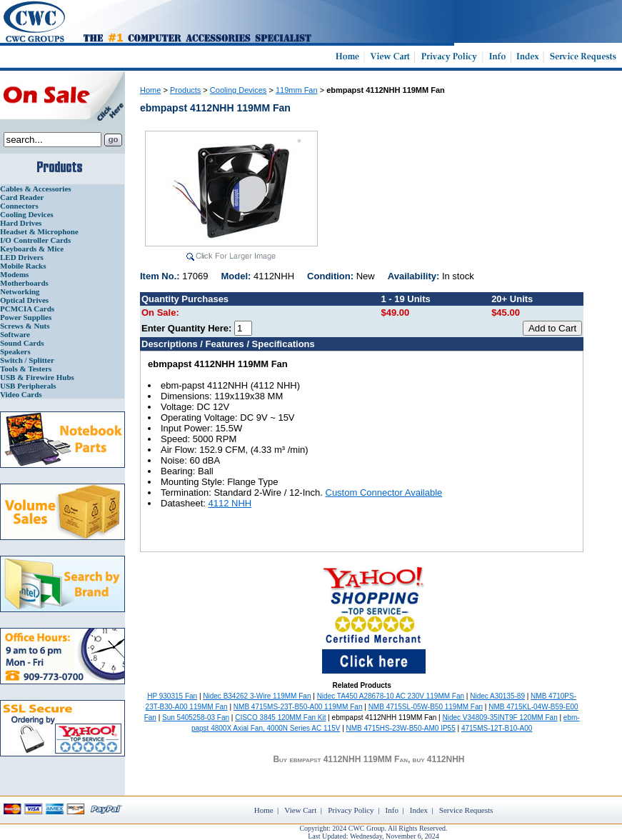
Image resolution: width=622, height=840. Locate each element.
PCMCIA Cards (27, 309)
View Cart (300, 810)
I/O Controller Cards (35, 240)
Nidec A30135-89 (497, 696)
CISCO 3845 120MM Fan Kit (280, 717)
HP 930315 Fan (172, 696)
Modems (14, 274)
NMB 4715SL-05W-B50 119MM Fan (426, 707)
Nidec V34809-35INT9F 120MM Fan (500, 717)
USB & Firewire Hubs (37, 377)
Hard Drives (21, 223)
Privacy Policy (351, 810)
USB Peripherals (28, 386)
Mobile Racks (23, 266)
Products (185, 90)
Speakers (15, 351)
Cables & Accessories (36, 189)
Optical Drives (24, 300)
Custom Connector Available (384, 492)
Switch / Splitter (27, 360)
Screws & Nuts (25, 326)
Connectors (19, 206)
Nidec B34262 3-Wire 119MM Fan (257, 696)
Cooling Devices (27, 214)
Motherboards (24, 283)
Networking (20, 291)
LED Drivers (22, 257)
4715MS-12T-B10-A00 (497, 728)
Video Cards (21, 394)
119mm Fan (297, 90)
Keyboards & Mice (32, 249)
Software (15, 334)
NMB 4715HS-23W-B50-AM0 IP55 (401, 728)
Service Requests (466, 810)
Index (419, 810)
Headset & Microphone (39, 231)
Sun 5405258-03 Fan (196, 717)
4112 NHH (230, 503)
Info (392, 810)
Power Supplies (26, 317)
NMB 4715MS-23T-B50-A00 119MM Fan (298, 707)
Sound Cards (22, 343)
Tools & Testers (26, 369)
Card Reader (22, 197)
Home (150, 90)
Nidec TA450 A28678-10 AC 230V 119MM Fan (391, 696)
